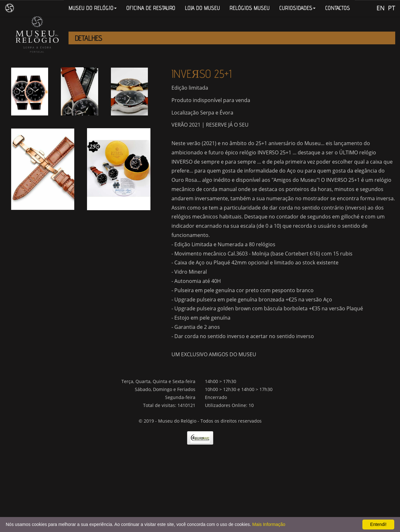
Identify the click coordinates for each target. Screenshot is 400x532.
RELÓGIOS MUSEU (250, 8)
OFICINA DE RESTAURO (151, 8)
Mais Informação (269, 524)
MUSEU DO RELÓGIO (93, 8)
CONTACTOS (338, 8)
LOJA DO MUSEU (202, 8)
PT (392, 8)
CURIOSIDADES (297, 8)
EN (381, 8)
